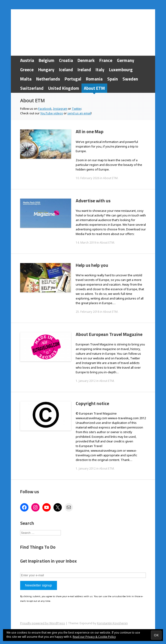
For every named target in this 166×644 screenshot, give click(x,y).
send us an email (79, 113)
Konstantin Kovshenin (112, 623)
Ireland (84, 69)
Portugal (73, 79)
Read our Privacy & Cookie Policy (94, 637)
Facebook (45, 109)
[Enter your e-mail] (83, 575)
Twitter (77, 109)
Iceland (66, 69)
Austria (27, 60)
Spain (113, 79)
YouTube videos (52, 113)
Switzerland (32, 88)
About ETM (94, 88)
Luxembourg (121, 69)
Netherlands (48, 79)
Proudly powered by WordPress (43, 623)
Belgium (47, 60)
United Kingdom (64, 88)
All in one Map (90, 131)
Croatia (66, 60)
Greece (27, 69)
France (106, 60)
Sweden (130, 79)
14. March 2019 (86, 243)
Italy (100, 69)
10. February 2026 (88, 178)
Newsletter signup (38, 585)
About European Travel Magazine (109, 334)
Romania (94, 79)
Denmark (86, 60)
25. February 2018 (88, 312)
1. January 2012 (86, 381)
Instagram (60, 109)
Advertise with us (93, 201)
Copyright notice (92, 403)
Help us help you (92, 265)
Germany (126, 60)
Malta (26, 79)
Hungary (46, 69)
